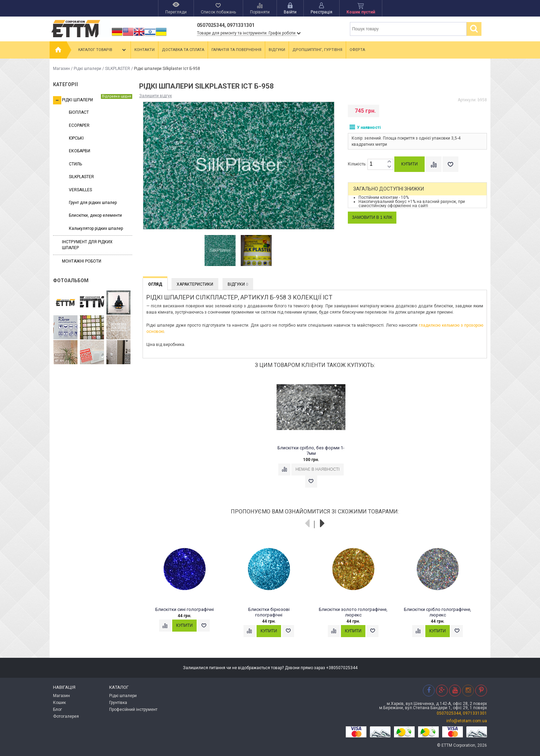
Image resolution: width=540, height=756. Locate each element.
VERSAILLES (80, 190)
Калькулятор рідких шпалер (96, 228)
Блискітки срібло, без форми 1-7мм (311, 451)
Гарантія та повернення (236, 50)
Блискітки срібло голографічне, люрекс (438, 612)
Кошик (59, 703)
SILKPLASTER (118, 69)
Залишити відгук (155, 96)
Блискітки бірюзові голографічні (269, 612)
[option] (220, 251)
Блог (58, 709)
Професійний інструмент (133, 709)
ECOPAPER (79, 125)
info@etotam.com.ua (467, 721)
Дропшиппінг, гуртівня (317, 50)
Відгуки (277, 50)
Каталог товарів (103, 50)
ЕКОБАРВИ (80, 151)
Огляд (155, 284)
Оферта (357, 50)
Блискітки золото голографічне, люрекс (353, 612)
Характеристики (195, 284)
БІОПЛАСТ (79, 112)
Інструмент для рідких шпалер (87, 245)
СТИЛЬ (75, 164)
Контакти (144, 50)
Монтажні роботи (82, 261)
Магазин (61, 69)
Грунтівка (118, 703)
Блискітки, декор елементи (95, 215)
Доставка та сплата (183, 50)
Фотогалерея (66, 716)
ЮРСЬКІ (76, 138)
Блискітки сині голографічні (185, 609)
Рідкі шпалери (87, 69)
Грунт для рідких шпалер (93, 203)
